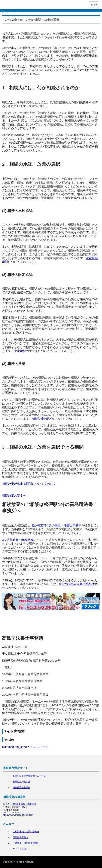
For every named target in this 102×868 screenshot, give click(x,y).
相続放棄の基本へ (14, 495)
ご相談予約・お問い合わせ (26, 831)
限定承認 (20, 351)
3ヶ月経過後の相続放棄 (18, 540)
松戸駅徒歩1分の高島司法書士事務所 (57, 525)
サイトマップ (19, 849)
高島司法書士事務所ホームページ (29, 776)
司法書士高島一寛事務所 (24, 804)
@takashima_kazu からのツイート (25, 747)
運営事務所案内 (20, 837)
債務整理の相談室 (22, 787)
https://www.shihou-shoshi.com (18, 815)
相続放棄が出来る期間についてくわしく (29, 484)
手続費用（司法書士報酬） (26, 843)
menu (94, 5)
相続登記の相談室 (22, 782)
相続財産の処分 (42, 419)
